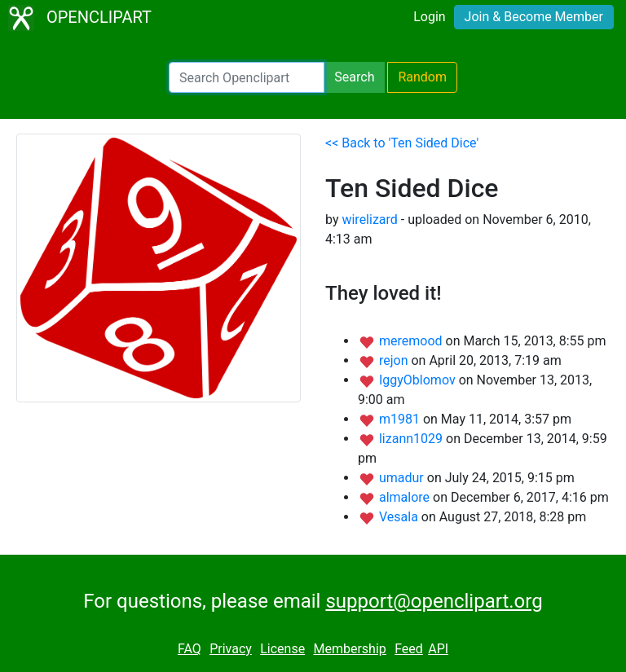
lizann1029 (412, 439)
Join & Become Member (534, 17)
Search (354, 77)
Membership (349, 649)
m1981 (401, 419)
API (438, 649)
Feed (409, 649)
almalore (406, 497)
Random (422, 77)
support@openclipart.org (434, 601)
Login (429, 17)
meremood (412, 341)
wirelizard (369, 220)
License (282, 649)
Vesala (400, 517)
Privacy (231, 649)
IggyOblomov (419, 380)
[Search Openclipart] (247, 77)
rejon (395, 360)
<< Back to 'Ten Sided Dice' (402, 143)
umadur (403, 478)
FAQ (190, 649)
